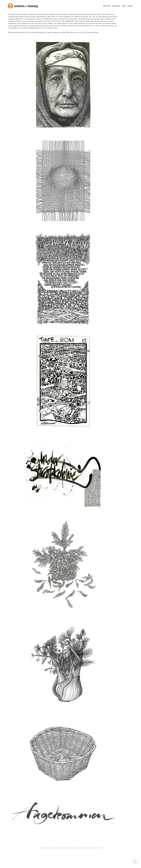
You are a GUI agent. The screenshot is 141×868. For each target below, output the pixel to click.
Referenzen (116, 6)
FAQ (124, 6)
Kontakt (130, 6)
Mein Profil (107, 6)
